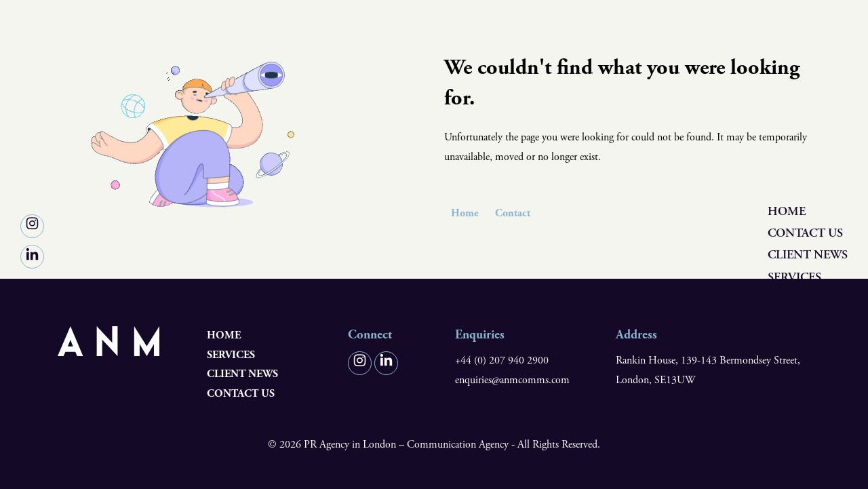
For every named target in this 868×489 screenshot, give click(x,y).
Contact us (805, 233)
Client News (808, 255)
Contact (513, 213)
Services (794, 277)
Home (787, 211)
